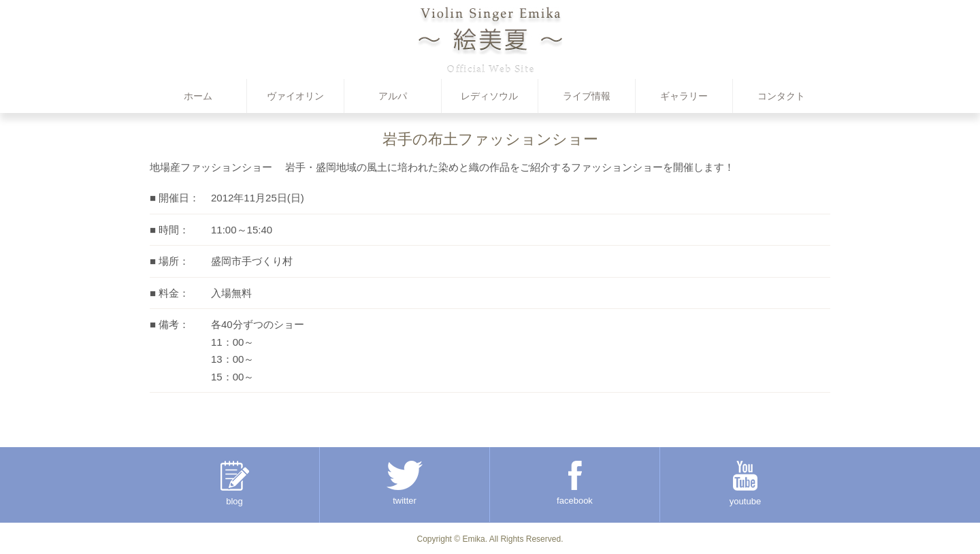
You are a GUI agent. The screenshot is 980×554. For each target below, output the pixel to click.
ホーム (198, 96)
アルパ (393, 96)
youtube (745, 484)
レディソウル (489, 96)
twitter (405, 483)
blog (235, 484)
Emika (473, 539)
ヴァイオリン (295, 96)
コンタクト (781, 96)
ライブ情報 (587, 96)
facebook (575, 483)
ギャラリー (684, 96)
